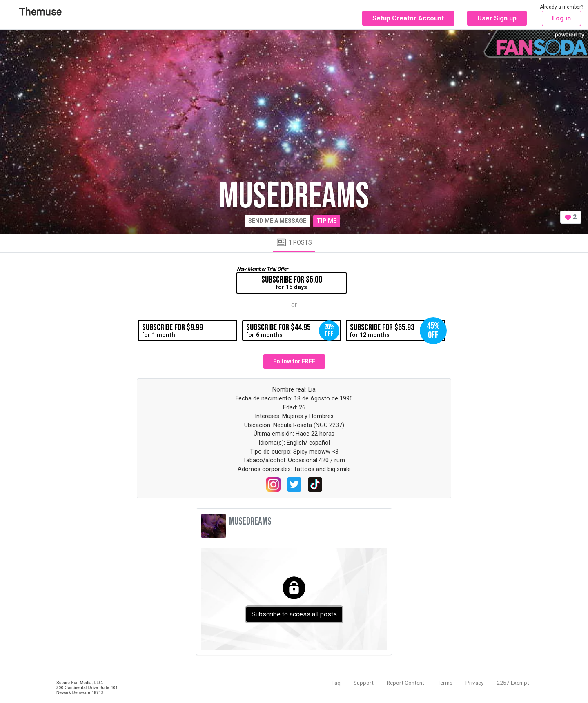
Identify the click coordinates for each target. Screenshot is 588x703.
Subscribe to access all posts (294, 614)
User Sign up (497, 18)
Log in (561, 18)
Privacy (474, 683)
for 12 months (397, 331)
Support (364, 683)
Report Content (405, 683)
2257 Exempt (513, 683)
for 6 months (293, 331)
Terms (445, 683)
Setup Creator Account (408, 18)
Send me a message (277, 221)
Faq (336, 683)
